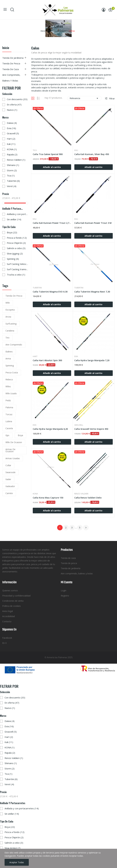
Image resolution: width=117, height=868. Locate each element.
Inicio (6, 48)
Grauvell (13, 133)
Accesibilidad (9, 616)
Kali (11, 144)
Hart (11, 139)
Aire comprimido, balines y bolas (11, 78)
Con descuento (17, 99)
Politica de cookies (12, 606)
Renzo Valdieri (16, 160)
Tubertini (13, 181)
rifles (8, 386)
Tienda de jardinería (71, 568)
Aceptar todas (17, 862)
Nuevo (12, 110)
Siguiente (86, 528)
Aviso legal (8, 611)
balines (9, 352)
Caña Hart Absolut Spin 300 (47, 360)
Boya (12, 232)
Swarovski (10, 472)
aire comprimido (14, 345)
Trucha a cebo (16, 275)
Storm (12, 170)
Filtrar (112, 99)
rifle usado (11, 393)
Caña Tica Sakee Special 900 (48, 154)
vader (8, 479)
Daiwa (12, 123)
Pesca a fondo (17, 238)
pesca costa (12, 372)
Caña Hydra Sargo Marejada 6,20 (50, 429)
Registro (65, 596)
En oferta (14, 105)
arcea (8, 317)
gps (7, 435)
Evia (11, 128)
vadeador (10, 486)
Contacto (7, 621)
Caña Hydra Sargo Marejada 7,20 (92, 360)
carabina (10, 331)
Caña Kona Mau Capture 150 (48, 498)
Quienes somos (10, 590)
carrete (9, 493)
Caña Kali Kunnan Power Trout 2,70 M (52, 223)
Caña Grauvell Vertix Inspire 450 (91, 429)
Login (64, 590)
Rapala (12, 154)
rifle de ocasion (14, 442)
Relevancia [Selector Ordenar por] (84, 98)
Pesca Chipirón (16, 243)
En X (4, 643)
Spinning (13, 259)
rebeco (9, 379)
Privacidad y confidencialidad (16, 596)
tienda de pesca (14, 296)
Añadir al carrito (52, 167)
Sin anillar (14, 219)
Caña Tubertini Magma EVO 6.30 (50, 292)
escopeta (10, 310)
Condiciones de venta (13, 601)
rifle (8, 303)
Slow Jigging (15, 253)
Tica (11, 176)
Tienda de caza (11, 69)
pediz (8, 400)
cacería (9, 428)
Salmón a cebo (16, 248)
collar (8, 465)
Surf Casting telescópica (18, 264)
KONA (12, 149)
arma (8, 359)
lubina (9, 421)
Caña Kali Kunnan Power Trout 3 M (93, 223)
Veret (12, 186)
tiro (7, 338)
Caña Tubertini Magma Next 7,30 (92, 292)
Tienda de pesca (11, 63)
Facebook (7, 638)
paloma (9, 407)
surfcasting (11, 324)
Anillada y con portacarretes (18, 214)
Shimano (13, 165)
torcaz (9, 414)
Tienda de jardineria (13, 58)
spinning (10, 366)
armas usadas (13, 458)
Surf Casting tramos (18, 269)
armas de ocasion (10, 450)
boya (20, 435)
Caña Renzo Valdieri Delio (88, 498)
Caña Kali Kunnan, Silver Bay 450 (92, 154)
